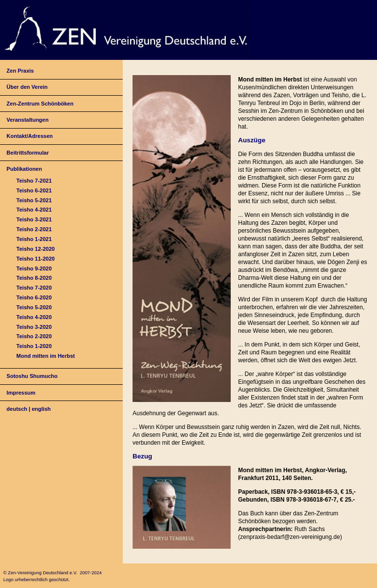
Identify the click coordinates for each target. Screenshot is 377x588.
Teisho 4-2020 (34, 317)
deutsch (17, 409)
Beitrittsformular (27, 153)
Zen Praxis (20, 71)
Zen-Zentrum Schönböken (40, 104)
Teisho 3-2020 (34, 327)
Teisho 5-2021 (34, 200)
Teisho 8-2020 (34, 278)
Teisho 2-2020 (34, 336)
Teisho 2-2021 (34, 229)
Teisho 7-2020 (34, 288)
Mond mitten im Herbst (45, 356)
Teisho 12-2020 (35, 249)
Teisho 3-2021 (34, 219)
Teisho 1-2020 (34, 346)
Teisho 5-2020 (34, 307)
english (41, 409)
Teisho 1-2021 (34, 239)
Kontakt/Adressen (29, 136)
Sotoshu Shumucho (32, 376)
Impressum (21, 393)
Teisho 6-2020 (34, 297)
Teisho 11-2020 (35, 259)
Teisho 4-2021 (34, 210)
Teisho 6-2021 (34, 190)
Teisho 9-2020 (34, 268)
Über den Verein (27, 87)
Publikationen (24, 169)
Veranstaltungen (27, 120)
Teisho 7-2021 (34, 181)
